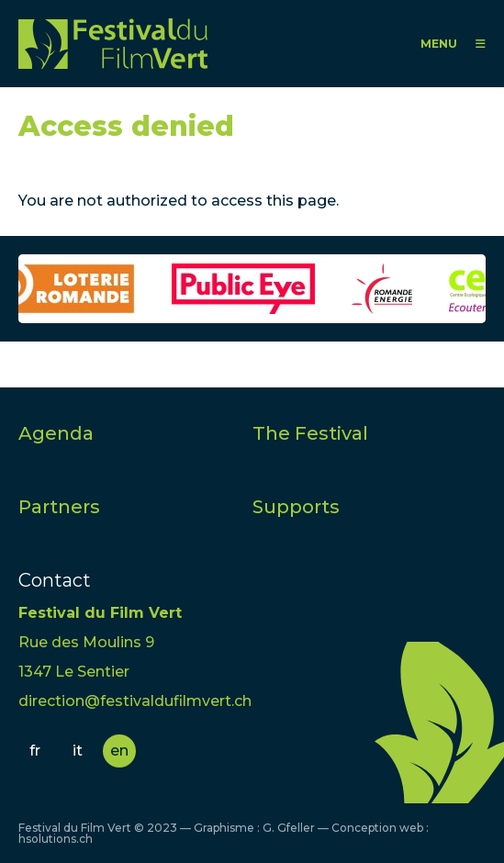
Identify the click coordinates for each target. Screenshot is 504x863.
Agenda (56, 433)
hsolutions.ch (56, 839)
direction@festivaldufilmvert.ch (135, 701)
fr (35, 751)
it (78, 751)
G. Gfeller (289, 828)
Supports (296, 507)
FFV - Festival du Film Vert (113, 44)
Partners (59, 507)
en (119, 751)
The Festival (310, 433)
